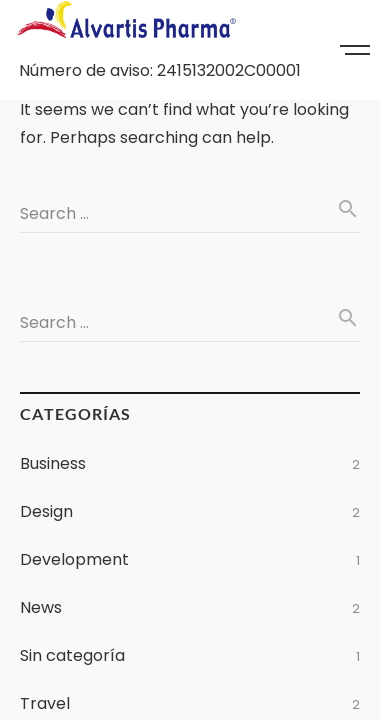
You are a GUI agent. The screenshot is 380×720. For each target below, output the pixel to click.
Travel (45, 703)
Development (74, 559)
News (41, 607)
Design (46, 511)
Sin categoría (72, 655)
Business (53, 463)
